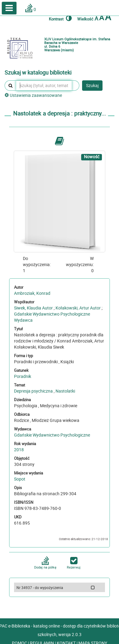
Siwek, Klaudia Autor (33, 308)
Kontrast (60, 18)
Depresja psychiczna (33, 391)
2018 (19, 450)
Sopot (20, 479)
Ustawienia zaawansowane (33, 95)
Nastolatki (65, 391)
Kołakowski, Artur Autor (78, 308)
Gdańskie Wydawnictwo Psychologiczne (52, 435)
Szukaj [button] (92, 85)
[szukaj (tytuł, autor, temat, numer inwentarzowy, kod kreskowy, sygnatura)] (44, 86)
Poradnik (23, 376)
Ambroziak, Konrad (32, 293)
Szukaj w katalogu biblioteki (38, 73)
